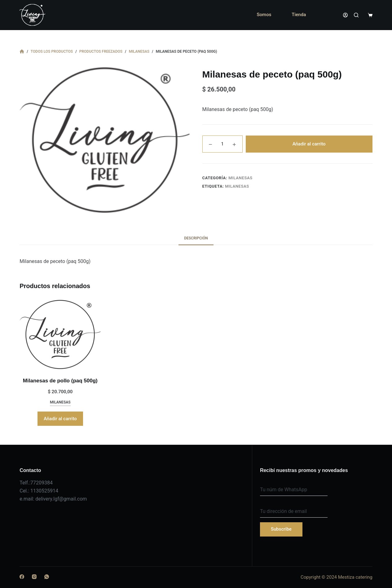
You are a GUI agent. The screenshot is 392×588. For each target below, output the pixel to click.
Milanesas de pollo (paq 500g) (60, 381)
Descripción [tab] (196, 238)
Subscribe (281, 529)
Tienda (299, 15)
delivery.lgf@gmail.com (61, 499)
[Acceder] (345, 15)
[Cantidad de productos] (222, 144)
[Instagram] (34, 577)
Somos (264, 15)
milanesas (240, 178)
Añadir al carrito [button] (60, 419)
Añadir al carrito (309, 144)
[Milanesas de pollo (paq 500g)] (60, 335)
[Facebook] (22, 577)
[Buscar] (356, 15)
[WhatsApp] (47, 577)
